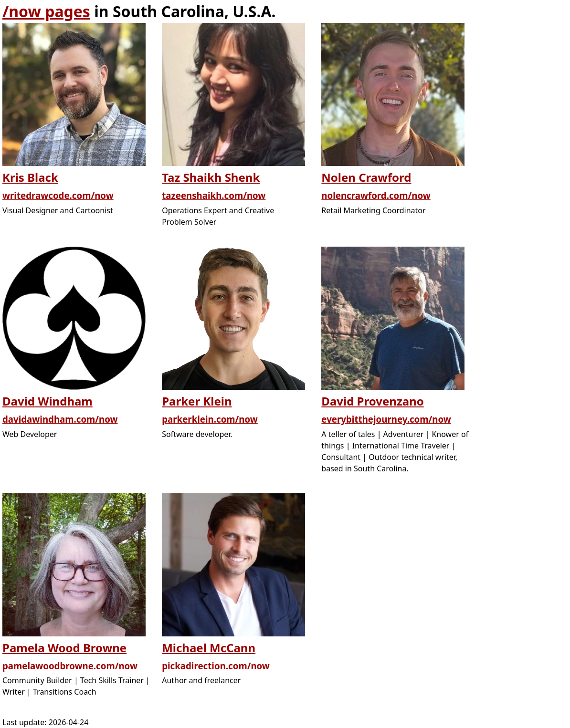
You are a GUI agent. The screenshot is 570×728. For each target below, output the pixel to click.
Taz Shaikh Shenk (211, 177)
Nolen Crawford (366, 177)
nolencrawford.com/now (376, 195)
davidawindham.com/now (60, 419)
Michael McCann (209, 648)
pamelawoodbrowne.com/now (70, 666)
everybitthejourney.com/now (386, 419)
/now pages (46, 11)
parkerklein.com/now (210, 419)
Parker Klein (197, 401)
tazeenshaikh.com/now (214, 195)
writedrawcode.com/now (58, 195)
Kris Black (30, 177)
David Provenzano (372, 401)
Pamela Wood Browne (64, 648)
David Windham (47, 401)
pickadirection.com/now (216, 666)
